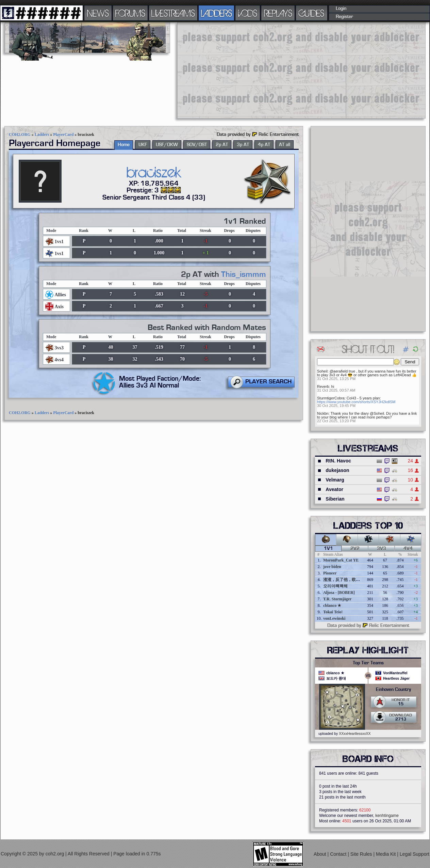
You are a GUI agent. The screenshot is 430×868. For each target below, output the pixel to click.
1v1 (328, 549)
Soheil (322, 371)
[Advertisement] (290, 70)
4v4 (408, 549)
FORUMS (130, 13)
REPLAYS (278, 13)
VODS (248, 13)
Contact (339, 854)
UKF (143, 145)
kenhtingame (387, 816)
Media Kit (386, 854)
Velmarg (335, 480)
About (320, 854)
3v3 (382, 549)
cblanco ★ (332, 605)
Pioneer (330, 573)
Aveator (334, 489)
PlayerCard (63, 135)
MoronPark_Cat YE (341, 560)
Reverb (323, 386)
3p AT (243, 145)
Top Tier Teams (368, 663)
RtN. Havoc (338, 461)
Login (341, 9)
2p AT (222, 145)
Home (124, 145)
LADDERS (217, 13)
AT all (285, 145)
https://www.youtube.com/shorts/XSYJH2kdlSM (356, 402)
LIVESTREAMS (173, 13)
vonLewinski (334, 618)
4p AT (264, 145)
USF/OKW (167, 145)
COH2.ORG (20, 135)
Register (344, 17)
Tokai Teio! (333, 612)
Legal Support (415, 854)
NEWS (98, 13)
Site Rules (362, 854)
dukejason (337, 470)
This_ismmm (244, 274)
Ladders (42, 135)
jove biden (332, 567)
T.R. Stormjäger (337, 599)
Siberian (335, 499)
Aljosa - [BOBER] (339, 593)
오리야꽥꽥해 (335, 586)
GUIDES (312, 13)
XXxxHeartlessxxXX (355, 733)
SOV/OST (197, 145)
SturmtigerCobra (331, 398)
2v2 (355, 549)
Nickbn (323, 413)
